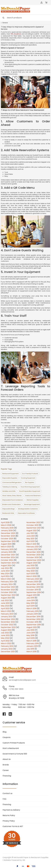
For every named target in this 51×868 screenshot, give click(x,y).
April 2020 (31, 574)
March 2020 (32, 576)
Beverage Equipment (32, 504)
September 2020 (34, 560)
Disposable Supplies (10, 478)
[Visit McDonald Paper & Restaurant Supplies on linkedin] (10, 714)
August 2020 (32, 563)
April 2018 (31, 638)
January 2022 (7, 649)
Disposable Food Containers (13, 500)
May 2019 (30, 603)
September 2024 (8, 563)
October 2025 (7, 539)
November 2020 (34, 555)
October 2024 (7, 560)
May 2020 (31, 571)
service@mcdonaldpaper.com (22, 680)
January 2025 (7, 552)
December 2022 (8, 619)
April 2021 (31, 541)
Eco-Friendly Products (30, 474)
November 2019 (33, 587)
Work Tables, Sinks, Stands (12, 496)
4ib (24, 860)
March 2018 (31, 641)
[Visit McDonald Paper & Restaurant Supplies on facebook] (4, 714)
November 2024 (8, 557)
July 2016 (30, 649)
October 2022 (7, 625)
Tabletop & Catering (10, 487)
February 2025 (7, 549)
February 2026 (7, 528)
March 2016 (31, 652)
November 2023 (8, 590)
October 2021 (32, 525)
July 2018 (30, 630)
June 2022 (5, 635)
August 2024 (6, 565)
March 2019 (31, 608)
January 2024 (7, 584)
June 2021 (31, 536)
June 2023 (5, 603)
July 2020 (31, 565)
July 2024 (5, 568)
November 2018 (33, 619)
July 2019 (30, 598)
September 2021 (34, 528)
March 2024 (6, 579)
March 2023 (6, 611)
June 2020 (31, 568)
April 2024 (5, 576)
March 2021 (31, 544)
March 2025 (6, 547)
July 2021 (30, 533)
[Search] (25, 18)
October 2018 (32, 622)
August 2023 (6, 598)
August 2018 (32, 627)
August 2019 (32, 595)
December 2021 (8, 652)
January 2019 (32, 614)
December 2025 (8, 533)
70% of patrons (16, 34)
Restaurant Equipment (10, 474)
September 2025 (8, 541)
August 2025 (6, 544)
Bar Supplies (30, 482)
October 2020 (33, 557)
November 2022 (8, 622)
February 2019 (33, 611)
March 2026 (6, 525)
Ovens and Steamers (33, 496)
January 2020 (32, 582)
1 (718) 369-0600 (16, 689)
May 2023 (5, 606)
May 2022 (5, 638)
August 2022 (6, 630)
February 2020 (33, 579)
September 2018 (34, 625)
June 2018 (31, 633)
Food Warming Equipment (30, 487)
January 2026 (7, 531)
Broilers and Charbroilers (11, 504)
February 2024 (7, 582)
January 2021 (32, 549)
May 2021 (30, 539)
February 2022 (7, 646)
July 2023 (5, 600)
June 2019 (31, 600)
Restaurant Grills (8, 513)
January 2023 (7, 617)
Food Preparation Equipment (30, 491)
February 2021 (33, 547)
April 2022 (5, 641)
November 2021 (33, 522)
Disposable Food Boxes (26, 513)
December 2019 (33, 584)
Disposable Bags (9, 509)
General (5, 23)
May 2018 (30, 635)
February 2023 (7, 614)
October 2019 (32, 590)
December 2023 (8, 587)
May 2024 (5, 574)
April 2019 (31, 606)
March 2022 (6, 643)
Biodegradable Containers (28, 509)
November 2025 (8, 536)
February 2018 (33, 643)
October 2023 (7, 592)
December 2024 (8, 555)
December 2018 (33, 617)
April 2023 (5, 608)
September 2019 (34, 592)
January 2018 (32, 646)
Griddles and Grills (9, 491)
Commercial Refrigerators (12, 482)
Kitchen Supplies (33, 500)
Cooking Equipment (28, 478)
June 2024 (5, 571)
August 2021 (32, 531)
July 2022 (5, 633)
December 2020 (34, 552)
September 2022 (8, 627)
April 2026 (5, 522)
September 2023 (8, 595)
